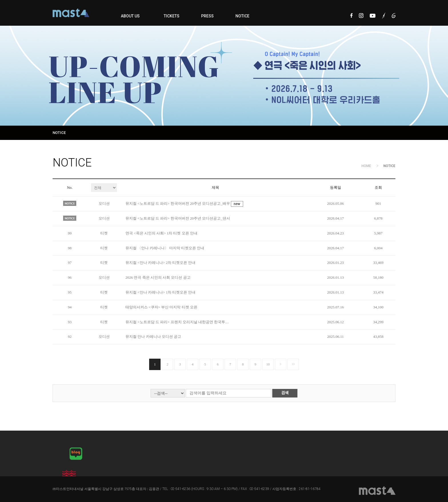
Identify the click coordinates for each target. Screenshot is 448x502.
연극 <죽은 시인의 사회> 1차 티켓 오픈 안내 (161, 233)
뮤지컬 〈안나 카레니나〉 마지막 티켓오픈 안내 (165, 248)
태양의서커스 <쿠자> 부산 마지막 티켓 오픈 (161, 307)
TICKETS (172, 16)
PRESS (207, 16)
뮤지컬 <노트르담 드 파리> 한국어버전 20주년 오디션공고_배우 (178, 203)
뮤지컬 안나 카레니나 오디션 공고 (153, 337)
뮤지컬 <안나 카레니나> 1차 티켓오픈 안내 (160, 292)
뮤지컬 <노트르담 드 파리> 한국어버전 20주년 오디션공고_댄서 (178, 218)
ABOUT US (130, 16)
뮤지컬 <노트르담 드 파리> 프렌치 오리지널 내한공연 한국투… (177, 322)
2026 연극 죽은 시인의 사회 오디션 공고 (158, 277)
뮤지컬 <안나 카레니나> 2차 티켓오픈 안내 (160, 263)
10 (268, 364)
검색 (285, 393)
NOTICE (242, 16)
